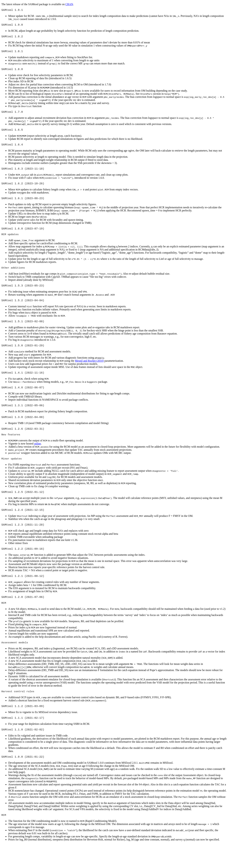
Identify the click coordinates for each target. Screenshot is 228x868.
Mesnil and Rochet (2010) (89, 372)
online (37, 459)
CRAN (69, 4)
